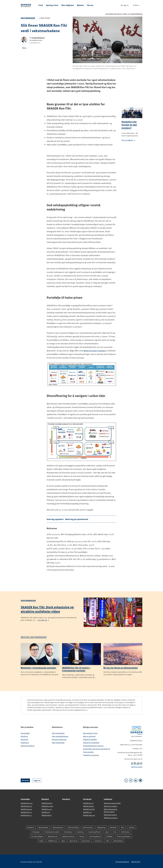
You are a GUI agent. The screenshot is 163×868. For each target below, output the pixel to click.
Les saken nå (43, 620)
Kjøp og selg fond (89, 736)
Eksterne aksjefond (27, 746)
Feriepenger (36, 832)
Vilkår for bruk (136, 862)
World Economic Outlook (94, 351)
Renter (41, 841)
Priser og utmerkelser (124, 836)
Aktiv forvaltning (73, 827)
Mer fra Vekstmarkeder (34, 637)
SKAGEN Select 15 (26, 815)
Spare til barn (86, 841)
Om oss (90, 5)
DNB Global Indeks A (110, 815)
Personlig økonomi (95, 836)
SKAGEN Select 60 (26, 809)
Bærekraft (113, 827)
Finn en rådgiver (128, 140)
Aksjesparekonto (58, 827)
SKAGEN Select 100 (27, 803)
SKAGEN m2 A (46, 812)
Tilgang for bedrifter (90, 739)
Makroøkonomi (53, 836)
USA (107, 841)
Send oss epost (137, 767)
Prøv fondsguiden (58, 733)
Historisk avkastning (59, 739)
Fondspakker (25, 733)
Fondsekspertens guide (52, 832)
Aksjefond (24, 736)
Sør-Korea (98, 841)
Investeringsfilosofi (94, 832)
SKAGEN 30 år (52, 841)
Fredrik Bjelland (38, 38)
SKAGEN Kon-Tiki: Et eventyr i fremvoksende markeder (76, 669)
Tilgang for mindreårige (91, 743)
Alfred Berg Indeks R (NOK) (112, 803)
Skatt (63, 841)
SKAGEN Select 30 (26, 812)
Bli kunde (25, 780)
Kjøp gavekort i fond (90, 733)
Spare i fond (73, 841)
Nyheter (80, 5)
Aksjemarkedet (43, 827)
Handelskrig (68, 832)
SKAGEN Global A (47, 803)
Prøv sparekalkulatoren (60, 736)
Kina (115, 832)
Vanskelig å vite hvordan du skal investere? (129, 125)
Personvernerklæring (122, 862)
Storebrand (87, 799)
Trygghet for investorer (91, 755)
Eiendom (132, 827)
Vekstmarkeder (28, 18)
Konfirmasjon (125, 832)
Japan (107, 832)
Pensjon (82, 836)
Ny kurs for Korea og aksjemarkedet (121, 668)
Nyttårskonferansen (69, 836)
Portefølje (109, 836)
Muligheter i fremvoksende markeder (38, 668)
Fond (41, 5)
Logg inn (37, 780)
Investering (80, 832)
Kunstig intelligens (37, 836)
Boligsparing (101, 827)
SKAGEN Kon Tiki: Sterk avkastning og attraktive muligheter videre (47, 609)
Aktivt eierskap (88, 827)
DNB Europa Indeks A (111, 806)
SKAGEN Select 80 (26, 806)
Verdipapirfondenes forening (93, 746)
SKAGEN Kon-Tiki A (47, 806)
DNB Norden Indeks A (111, 818)
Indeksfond (25, 743)
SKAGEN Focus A (47, 809)
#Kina (24, 48)
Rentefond (24, 739)
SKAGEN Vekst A (46, 815)
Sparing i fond (52, 5)
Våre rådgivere (68, 5)
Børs (123, 827)
